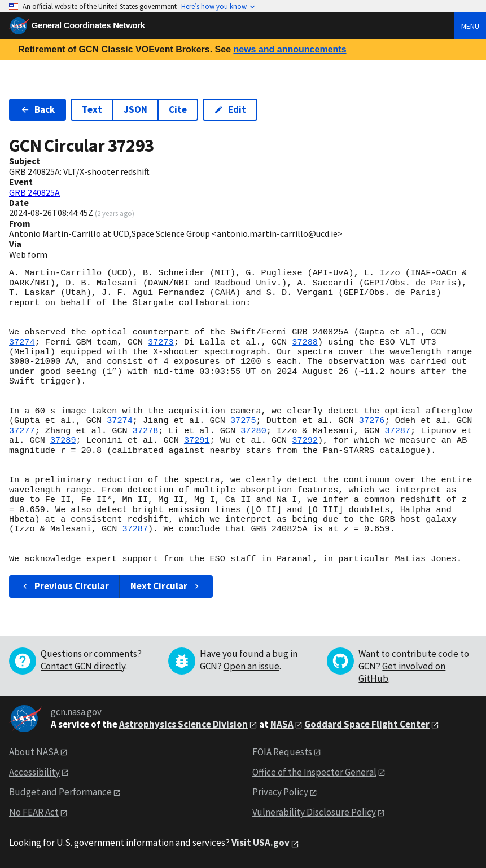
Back (38, 109)
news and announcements (290, 49)
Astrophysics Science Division (183, 724)
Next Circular (166, 586)
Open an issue (251, 666)
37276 (372, 421)
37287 (397, 431)
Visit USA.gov (260, 843)
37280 (253, 431)
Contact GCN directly (83, 666)
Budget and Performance (60, 792)
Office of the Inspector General (314, 772)
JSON (135, 109)
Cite (178, 109)
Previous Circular (65, 586)
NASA (282, 724)
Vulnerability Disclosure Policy (314, 812)
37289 (63, 440)
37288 (305, 342)
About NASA (34, 752)
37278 (146, 431)
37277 (22, 431)
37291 (197, 440)
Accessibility (34, 772)
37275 (243, 421)
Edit (230, 109)
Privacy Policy (280, 792)
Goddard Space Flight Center (367, 724)
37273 (161, 342)
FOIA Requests (282, 752)
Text (92, 109)
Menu (470, 26)
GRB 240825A (34, 192)
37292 (305, 440)
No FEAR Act (34, 812)
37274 (22, 342)
